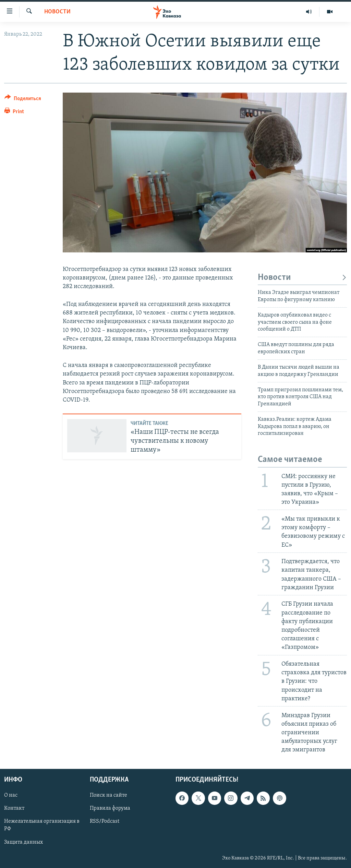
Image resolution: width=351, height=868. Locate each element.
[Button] (23, 100)
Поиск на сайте (108, 796)
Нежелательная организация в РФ (42, 825)
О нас (11, 796)
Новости (57, 12)
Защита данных (23, 842)
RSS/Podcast (105, 822)
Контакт (14, 809)
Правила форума (110, 809)
